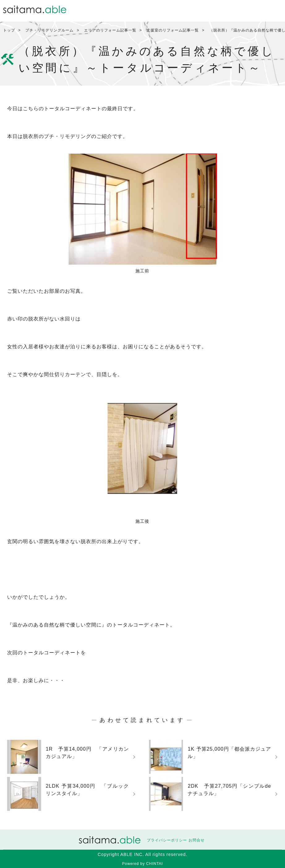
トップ (9, 30)
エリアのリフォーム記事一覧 (110, 30)
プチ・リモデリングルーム (49, 30)
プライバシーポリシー (167, 840)
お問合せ (197, 840)
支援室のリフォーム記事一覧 (173, 30)
